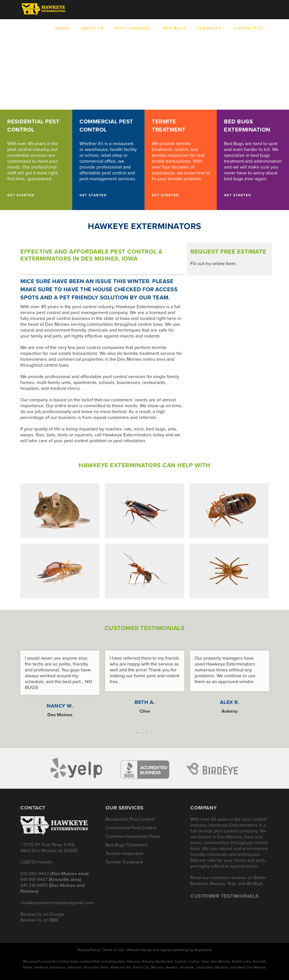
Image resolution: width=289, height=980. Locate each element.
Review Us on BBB (39, 920)
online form (224, 263)
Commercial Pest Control (131, 828)
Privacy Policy (89, 950)
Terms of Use (113, 950)
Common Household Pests (133, 836)
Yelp (231, 883)
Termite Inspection (124, 853)
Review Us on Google (43, 914)
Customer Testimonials (225, 896)
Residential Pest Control (130, 819)
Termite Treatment (124, 862)
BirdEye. (255, 883)
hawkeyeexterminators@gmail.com (58, 903)
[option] (60, 682)
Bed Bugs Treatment (126, 845)
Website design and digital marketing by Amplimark (169, 950)
